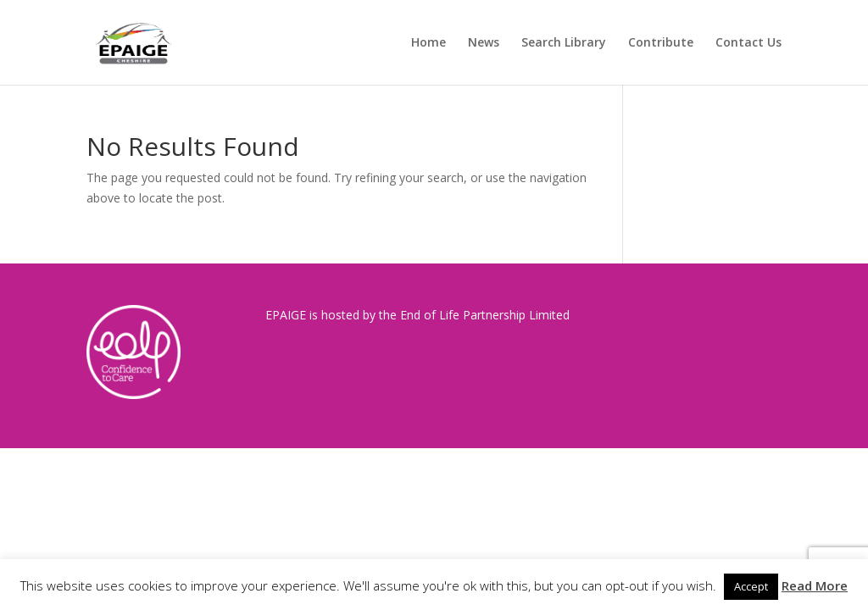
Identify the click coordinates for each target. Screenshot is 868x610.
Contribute (661, 43)
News (484, 43)
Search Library (564, 43)
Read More (815, 585)
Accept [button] (751, 586)
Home (428, 43)
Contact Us (748, 43)
